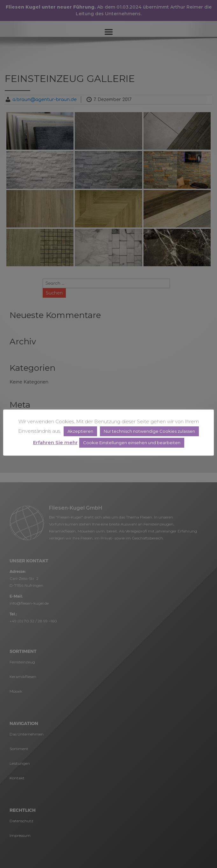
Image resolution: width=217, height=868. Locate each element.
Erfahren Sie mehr (55, 442)
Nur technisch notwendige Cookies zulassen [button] (149, 431)
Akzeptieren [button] (80, 431)
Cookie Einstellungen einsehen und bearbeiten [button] (132, 443)
